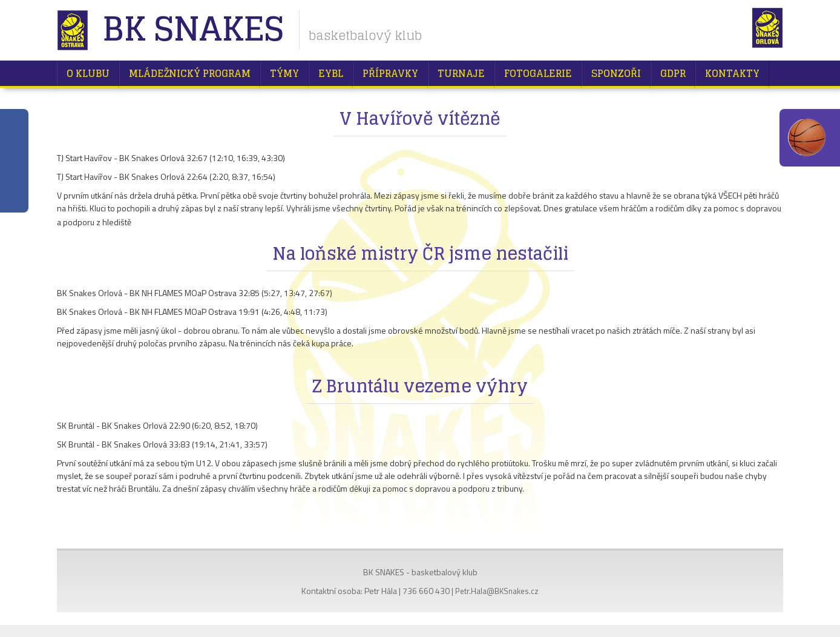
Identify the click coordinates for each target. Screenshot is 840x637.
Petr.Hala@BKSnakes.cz (497, 591)
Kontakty (732, 73)
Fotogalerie (538, 73)
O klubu (88, 73)
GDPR (673, 73)
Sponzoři (616, 73)
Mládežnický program (190, 73)
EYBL (331, 73)
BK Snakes (193, 30)
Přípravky (390, 73)
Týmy (284, 73)
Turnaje (461, 73)
